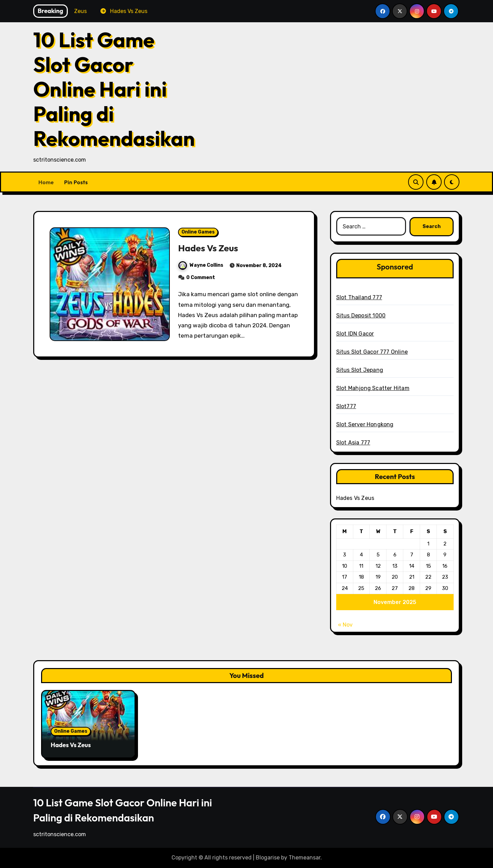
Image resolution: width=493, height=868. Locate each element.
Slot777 (346, 406)
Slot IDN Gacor (355, 334)
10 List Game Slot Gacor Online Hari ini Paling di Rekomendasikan (114, 89)
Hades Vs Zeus (208, 248)
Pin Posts (76, 182)
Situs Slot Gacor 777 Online (372, 352)
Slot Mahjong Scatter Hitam (373, 388)
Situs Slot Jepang (360, 370)
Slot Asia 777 (353, 443)
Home (46, 182)
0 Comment (201, 278)
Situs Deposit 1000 (361, 316)
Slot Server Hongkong (365, 424)
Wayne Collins (201, 265)
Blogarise (268, 858)
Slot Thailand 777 (359, 297)
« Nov (345, 625)
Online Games (198, 232)
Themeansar (305, 858)
